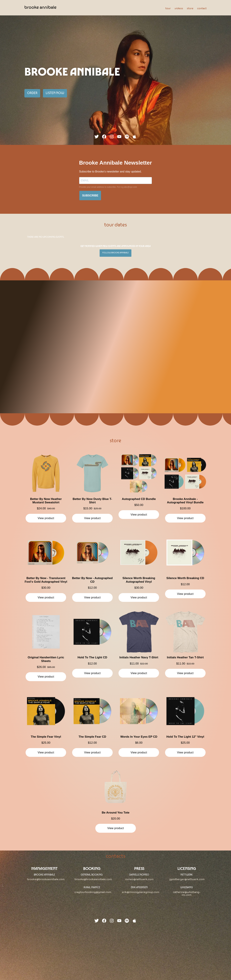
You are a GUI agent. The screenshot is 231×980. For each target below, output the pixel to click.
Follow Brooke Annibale (115, 253)
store (190, 9)
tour (168, 9)
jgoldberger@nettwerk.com (187, 879)
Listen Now (55, 93)
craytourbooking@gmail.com (93, 892)
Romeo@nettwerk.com (139, 879)
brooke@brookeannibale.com (46, 879)
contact (202, 9)
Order (32, 93)
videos (179, 9)
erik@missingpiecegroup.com (141, 892)
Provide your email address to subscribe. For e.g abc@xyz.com (108, 187)
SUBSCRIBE (90, 196)
